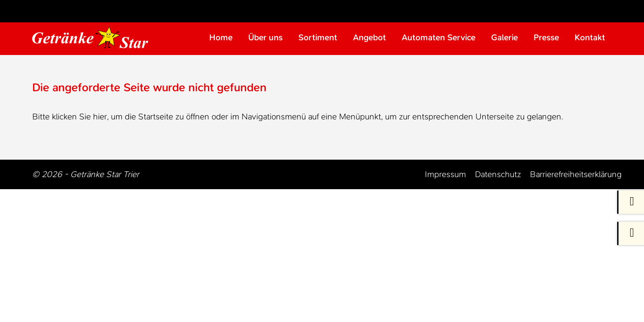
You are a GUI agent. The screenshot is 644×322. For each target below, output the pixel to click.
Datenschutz (498, 176)
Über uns (265, 38)
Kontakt (590, 38)
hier (100, 118)
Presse (546, 38)
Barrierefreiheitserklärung (576, 176)
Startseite (156, 118)
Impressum (445, 176)
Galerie (504, 38)
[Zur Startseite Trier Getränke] (94, 38)
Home (221, 38)
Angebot (369, 38)
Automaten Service (439, 38)
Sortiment (318, 38)
